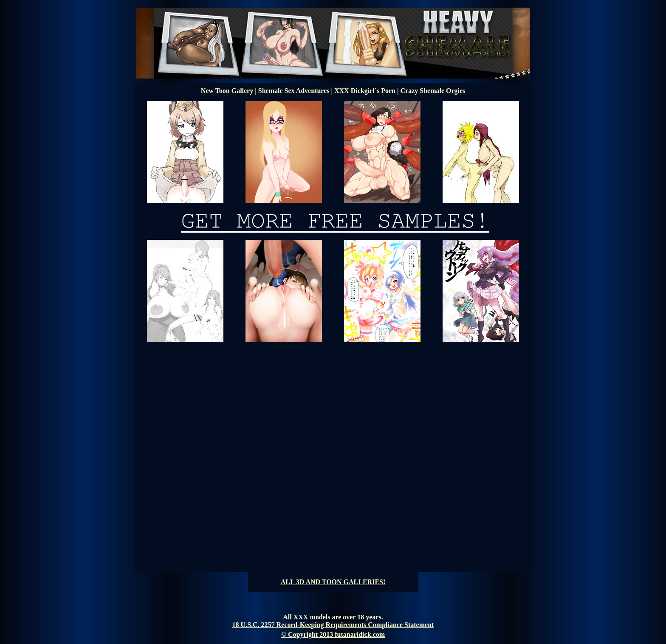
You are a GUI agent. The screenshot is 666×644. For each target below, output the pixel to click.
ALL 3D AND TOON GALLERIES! (333, 582)
